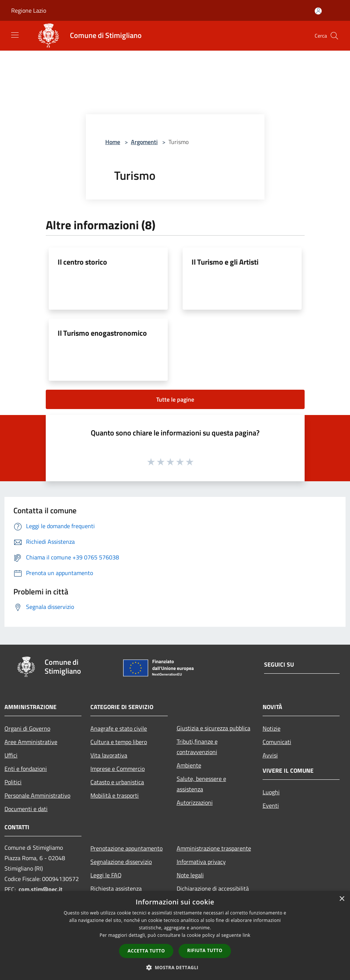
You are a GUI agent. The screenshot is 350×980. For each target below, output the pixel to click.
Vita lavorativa (109, 755)
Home (113, 142)
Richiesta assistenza (116, 888)
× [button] (342, 899)
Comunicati (277, 742)
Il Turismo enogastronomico (102, 333)
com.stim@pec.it (41, 889)
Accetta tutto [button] (146, 951)
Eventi (271, 805)
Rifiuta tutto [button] (205, 950)
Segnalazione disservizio (121, 862)
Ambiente (189, 765)
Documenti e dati (26, 809)
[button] (175, 967)
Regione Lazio (29, 10)
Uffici (11, 755)
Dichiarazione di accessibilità (213, 888)
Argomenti (144, 142)
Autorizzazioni (195, 802)
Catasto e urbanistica (117, 782)
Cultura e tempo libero (119, 742)
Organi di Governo (27, 728)
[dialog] (175, 936)
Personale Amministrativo (37, 795)
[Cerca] (334, 36)
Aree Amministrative (31, 742)
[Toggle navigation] (15, 35)
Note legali (190, 875)
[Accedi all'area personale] (318, 11)
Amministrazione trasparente (214, 848)
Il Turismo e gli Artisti (225, 262)
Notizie (272, 728)
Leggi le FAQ (106, 875)
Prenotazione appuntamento (126, 848)
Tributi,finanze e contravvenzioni (197, 747)
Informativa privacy (201, 862)
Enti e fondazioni (26, 769)
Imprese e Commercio (118, 769)
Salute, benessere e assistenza (201, 784)
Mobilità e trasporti (115, 795)
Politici (13, 782)
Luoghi (271, 792)
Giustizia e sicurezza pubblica (213, 728)
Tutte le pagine (175, 399)
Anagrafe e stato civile (119, 728)
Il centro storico (82, 262)
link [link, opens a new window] (246, 935)
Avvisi (270, 755)
